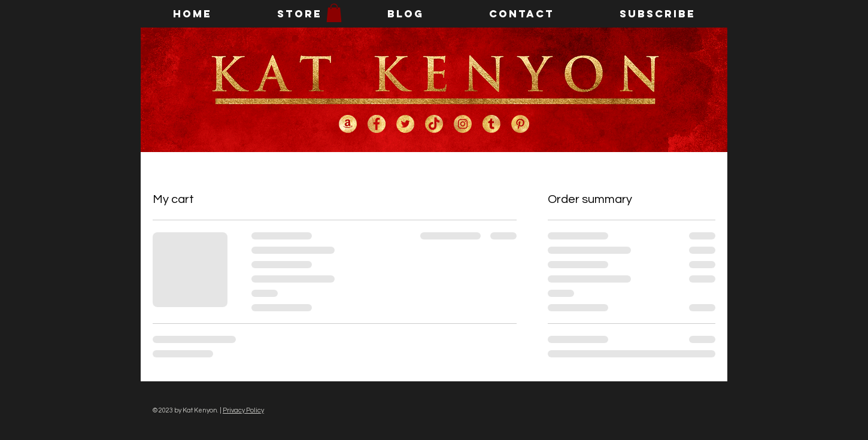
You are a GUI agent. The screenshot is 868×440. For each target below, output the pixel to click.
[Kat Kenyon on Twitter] (405, 124)
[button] (334, 13)
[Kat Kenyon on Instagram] (463, 124)
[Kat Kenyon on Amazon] (348, 124)
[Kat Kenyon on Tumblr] (491, 124)
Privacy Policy (243, 410)
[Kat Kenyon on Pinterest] (520, 124)
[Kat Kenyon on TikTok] (434, 124)
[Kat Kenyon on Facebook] (377, 124)
